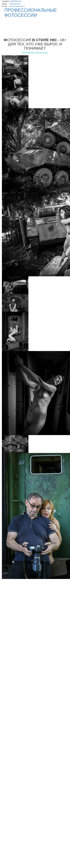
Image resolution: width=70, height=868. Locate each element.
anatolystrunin (15, 4)
